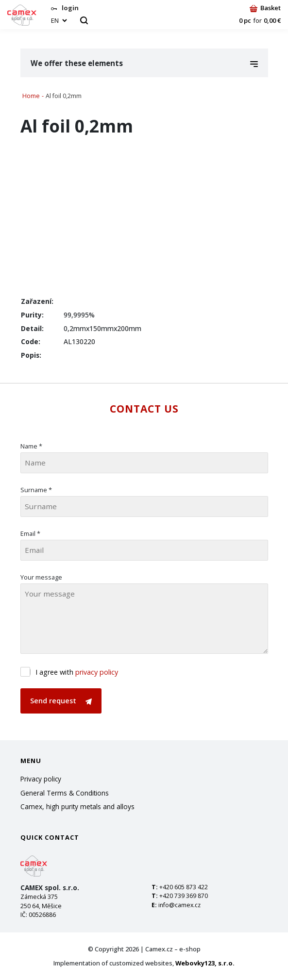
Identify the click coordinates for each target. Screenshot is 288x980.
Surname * (36, 490)
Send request (61, 701)
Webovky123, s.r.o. (205, 963)
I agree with (77, 672)
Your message (41, 577)
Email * (30, 533)
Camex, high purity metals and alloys (77, 806)
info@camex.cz (179, 905)
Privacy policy (41, 779)
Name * (31, 446)
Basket (265, 8)
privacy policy (97, 672)
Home (31, 96)
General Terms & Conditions (65, 793)
